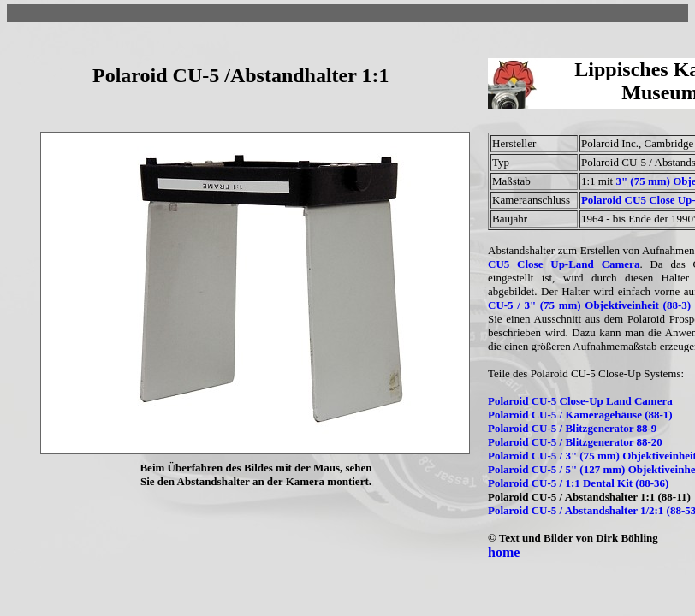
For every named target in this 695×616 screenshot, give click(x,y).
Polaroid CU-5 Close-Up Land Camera (580, 401)
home (504, 552)
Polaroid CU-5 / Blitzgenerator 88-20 (575, 442)
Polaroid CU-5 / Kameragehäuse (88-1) (580, 415)
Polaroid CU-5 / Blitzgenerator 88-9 (572, 428)
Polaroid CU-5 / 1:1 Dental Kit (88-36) (578, 483)
